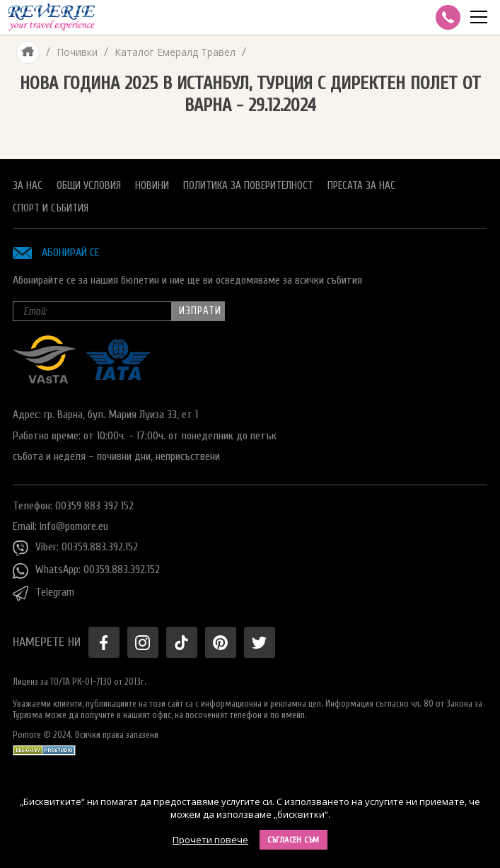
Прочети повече (210, 840)
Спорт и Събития (51, 208)
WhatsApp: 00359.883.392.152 (86, 571)
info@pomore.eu (74, 526)
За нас (28, 186)
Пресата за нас (361, 186)
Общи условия (89, 186)
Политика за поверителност (248, 186)
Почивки (77, 52)
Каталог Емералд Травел (175, 52)
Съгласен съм (293, 840)
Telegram (43, 594)
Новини (152, 186)
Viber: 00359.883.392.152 (75, 548)
